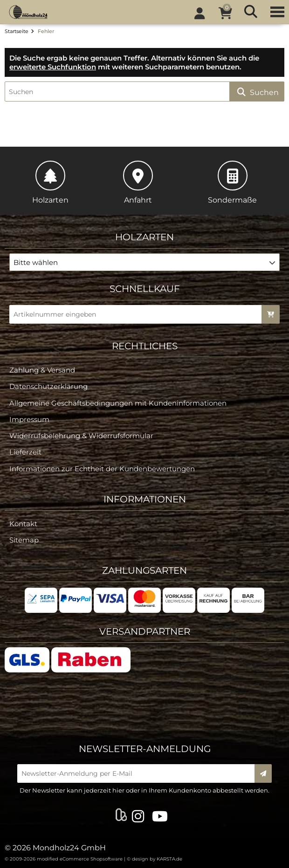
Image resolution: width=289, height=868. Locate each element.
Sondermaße (232, 183)
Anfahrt (138, 183)
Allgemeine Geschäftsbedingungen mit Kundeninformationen (118, 403)
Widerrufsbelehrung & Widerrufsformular (81, 436)
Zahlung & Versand (42, 370)
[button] (144, 262)
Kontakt (23, 524)
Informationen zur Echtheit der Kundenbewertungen (102, 469)
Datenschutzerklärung (48, 386)
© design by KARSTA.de (155, 859)
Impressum (29, 419)
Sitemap (24, 540)
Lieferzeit (25, 452)
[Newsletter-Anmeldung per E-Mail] (139, 773)
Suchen (257, 92)
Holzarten (50, 183)
